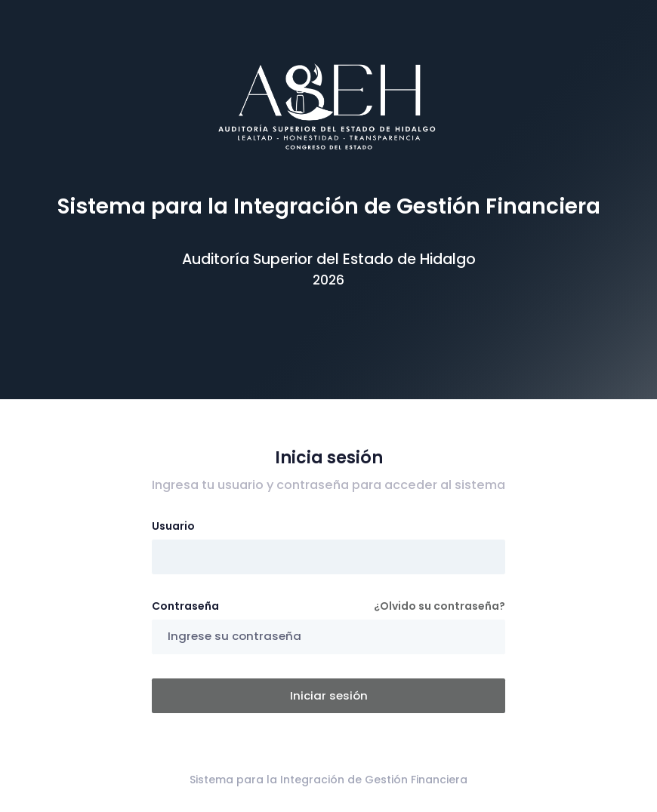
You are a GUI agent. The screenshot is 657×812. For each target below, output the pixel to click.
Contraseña (185, 606)
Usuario (173, 526)
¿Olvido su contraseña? (440, 606)
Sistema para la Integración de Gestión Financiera (328, 780)
